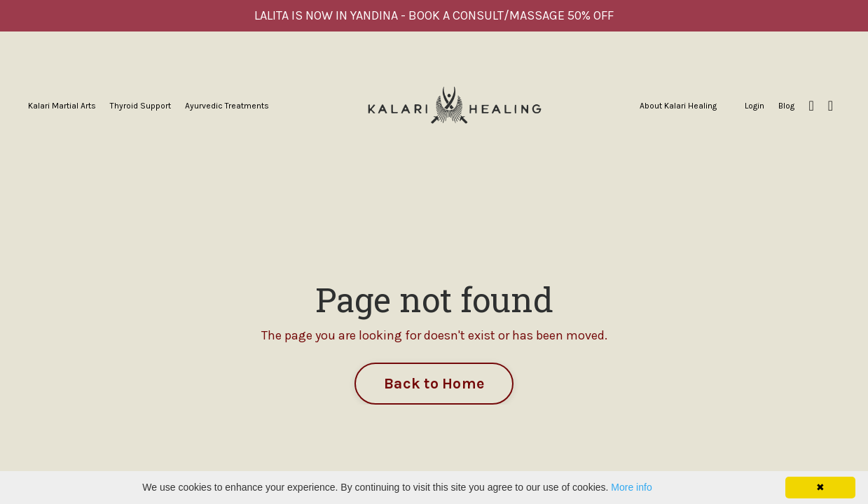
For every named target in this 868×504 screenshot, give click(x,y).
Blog (786, 106)
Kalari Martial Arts (62, 106)
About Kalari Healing (678, 106)
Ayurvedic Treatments (227, 106)
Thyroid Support (140, 106)
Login (755, 106)
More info (631, 487)
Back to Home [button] (434, 383)
